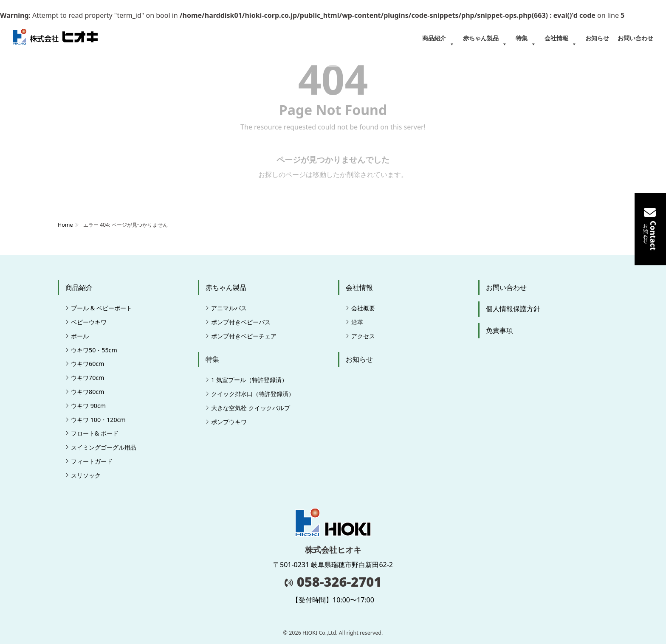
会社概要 (363, 308)
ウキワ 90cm (88, 406)
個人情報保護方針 (513, 309)
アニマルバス (229, 308)
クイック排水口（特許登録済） (253, 394)
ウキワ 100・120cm (98, 420)
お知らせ (597, 38)
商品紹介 (438, 41)
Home (65, 225)
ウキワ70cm (87, 378)
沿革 (357, 322)
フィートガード (92, 461)
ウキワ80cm (87, 392)
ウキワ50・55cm (94, 350)
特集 (526, 41)
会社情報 (561, 41)
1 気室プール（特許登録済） (249, 380)
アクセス (363, 336)
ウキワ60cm (87, 364)
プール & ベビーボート (102, 308)
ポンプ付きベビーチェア (244, 336)
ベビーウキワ (89, 322)
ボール (80, 336)
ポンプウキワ (229, 422)
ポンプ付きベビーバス (241, 322)
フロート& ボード (95, 433)
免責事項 (499, 330)
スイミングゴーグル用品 (104, 447)
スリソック (86, 475)
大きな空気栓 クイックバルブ (251, 408)
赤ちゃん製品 (485, 41)
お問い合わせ (635, 38)
